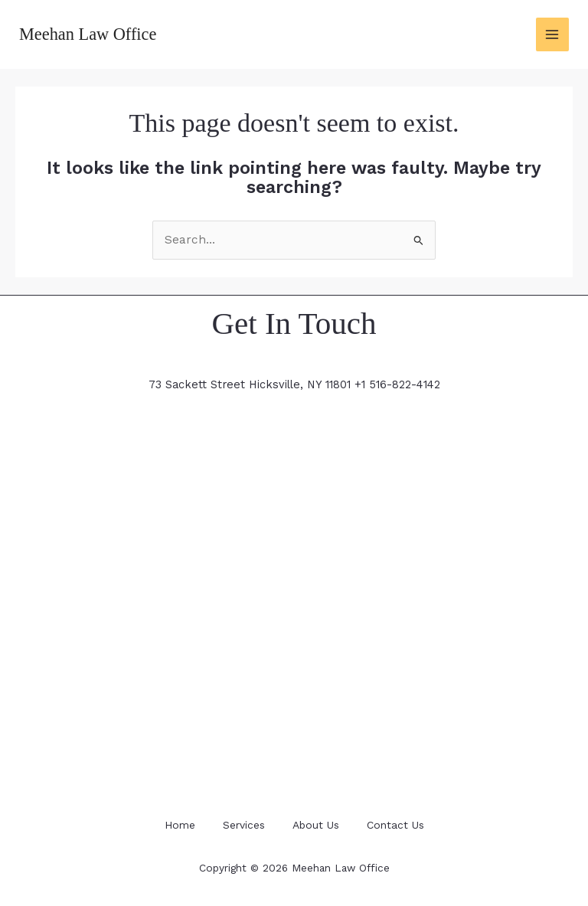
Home (175, 824)
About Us (317, 824)
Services (242, 824)
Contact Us (400, 824)
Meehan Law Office (89, 34)
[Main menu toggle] (552, 34)
